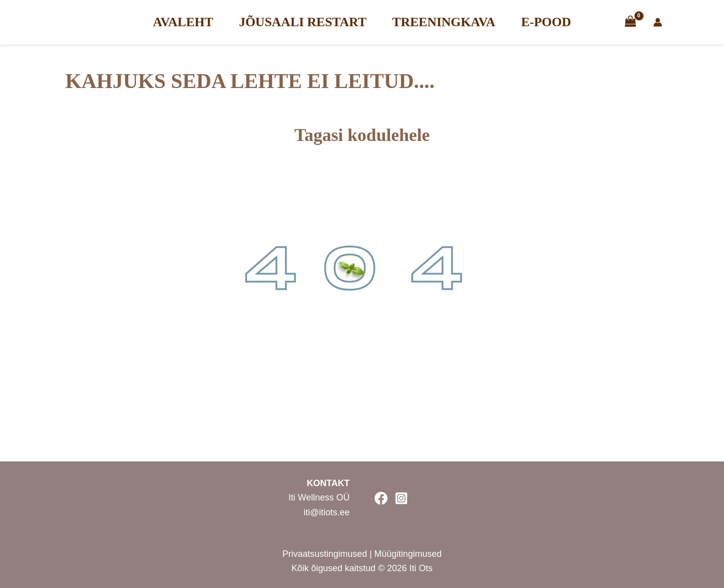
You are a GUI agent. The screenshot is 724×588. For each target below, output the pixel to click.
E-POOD (546, 22)
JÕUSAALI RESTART (303, 22)
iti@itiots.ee (327, 512)
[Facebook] (381, 498)
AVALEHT (183, 22)
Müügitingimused (408, 554)
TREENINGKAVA (444, 22)
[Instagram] (401, 498)
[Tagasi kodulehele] (362, 105)
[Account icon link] (680, 22)
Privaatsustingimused (326, 554)
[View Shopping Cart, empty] (631, 22)
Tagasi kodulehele (362, 135)
